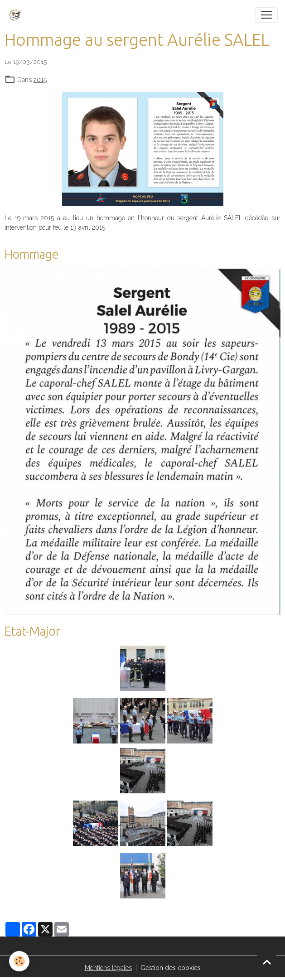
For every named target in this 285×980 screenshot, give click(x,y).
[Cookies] (19, 961)
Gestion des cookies (171, 968)
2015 (40, 80)
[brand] (17, 15)
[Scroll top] (267, 962)
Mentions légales (108, 968)
